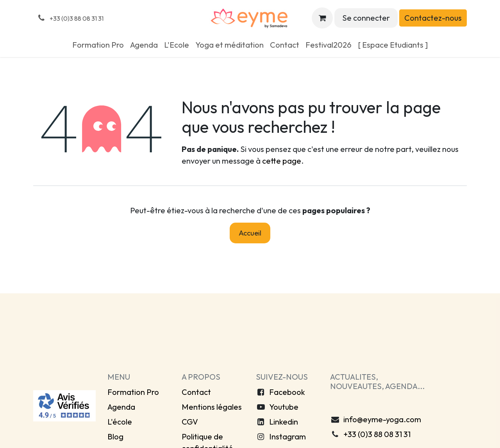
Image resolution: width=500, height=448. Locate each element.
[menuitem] (98, 45)
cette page (282, 161)
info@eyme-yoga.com (382, 419)
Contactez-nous (433, 18)
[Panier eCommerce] (322, 18)
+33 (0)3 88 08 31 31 (377, 434)
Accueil (250, 233)
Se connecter (366, 18)
